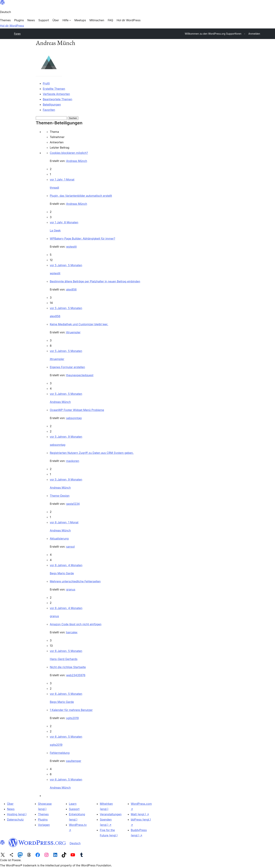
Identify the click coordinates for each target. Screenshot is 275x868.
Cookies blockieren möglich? (69, 153)
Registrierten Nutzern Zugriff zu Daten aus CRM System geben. (92, 453)
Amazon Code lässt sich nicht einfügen (76, 624)
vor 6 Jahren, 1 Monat (64, 522)
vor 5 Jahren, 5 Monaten (66, 265)
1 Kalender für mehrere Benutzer (71, 710)
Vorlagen (44, 825)
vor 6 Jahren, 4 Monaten (66, 565)
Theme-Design (60, 496)
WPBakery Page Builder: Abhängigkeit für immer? (83, 239)
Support (74, 809)
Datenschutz (15, 820)
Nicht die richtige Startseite (68, 667)
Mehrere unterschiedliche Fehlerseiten (75, 581)
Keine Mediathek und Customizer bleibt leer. (79, 324)
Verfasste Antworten (56, 94)
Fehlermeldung (60, 753)
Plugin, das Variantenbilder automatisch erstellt (81, 196)
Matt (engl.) (140, 814)
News (11, 809)
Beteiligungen (52, 105)
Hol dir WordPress (12, 26)
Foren (17, 34)
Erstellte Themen (54, 89)
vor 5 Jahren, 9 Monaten (66, 437)
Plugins (43, 820)
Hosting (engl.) (17, 814)
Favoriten (49, 110)
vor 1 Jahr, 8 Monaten (64, 222)
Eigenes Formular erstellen (67, 367)
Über (10, 804)
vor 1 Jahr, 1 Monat (62, 180)
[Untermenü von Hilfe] (67, 20)
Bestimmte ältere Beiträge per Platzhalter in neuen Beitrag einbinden (95, 281)
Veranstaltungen (111, 814)
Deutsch (75, 843)
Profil (46, 83)
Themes (43, 814)
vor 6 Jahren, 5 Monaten (66, 651)
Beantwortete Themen (58, 99)
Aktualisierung (59, 539)
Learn (73, 804)
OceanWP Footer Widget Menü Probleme (77, 410)
